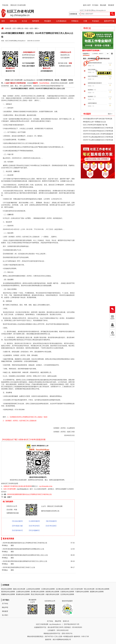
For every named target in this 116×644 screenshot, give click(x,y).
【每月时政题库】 (51, 521)
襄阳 (36, 28)
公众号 (112, 311)
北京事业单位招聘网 (63, 589)
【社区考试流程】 (51, 526)
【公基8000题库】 (34, 521)
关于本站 (5, 604)
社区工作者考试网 (16, 80)
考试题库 (48, 21)
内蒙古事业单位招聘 (52, 594)
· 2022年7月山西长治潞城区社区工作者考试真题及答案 (98, 140)
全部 (31, 28)
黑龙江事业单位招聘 (38, 594)
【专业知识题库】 (17, 521)
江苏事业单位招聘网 (48, 589)
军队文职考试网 (89, 589)
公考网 (112, 335)
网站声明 (5, 607)
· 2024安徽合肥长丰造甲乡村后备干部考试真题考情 (97, 119)
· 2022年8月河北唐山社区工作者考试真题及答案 (98, 134)
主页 (14, 28)
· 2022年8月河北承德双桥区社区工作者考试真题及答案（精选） (98, 128)
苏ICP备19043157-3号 (72, 624)
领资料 (112, 319)
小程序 (112, 327)
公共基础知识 (61, 21)
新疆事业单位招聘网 (97, 592)
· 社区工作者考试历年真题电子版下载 (95, 125)
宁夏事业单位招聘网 (82, 592)
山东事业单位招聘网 (33, 589)
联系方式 (66, 621)
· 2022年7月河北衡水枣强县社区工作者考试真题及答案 (98, 131)
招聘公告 (13, 21)
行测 (85, 21)
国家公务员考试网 (19, 589)
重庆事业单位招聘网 (8, 592)
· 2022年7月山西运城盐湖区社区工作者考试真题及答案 (98, 137)
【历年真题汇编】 (17, 526)
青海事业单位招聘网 (23, 594)
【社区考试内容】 (34, 526)
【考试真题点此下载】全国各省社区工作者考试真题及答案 (23, 440)
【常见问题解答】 (34, 530)
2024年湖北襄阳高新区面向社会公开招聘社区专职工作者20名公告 (29, 494)
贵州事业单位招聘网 (38, 592)
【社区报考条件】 (17, 530)
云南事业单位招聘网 (23, 592)
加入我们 (5, 615)
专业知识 (95, 21)
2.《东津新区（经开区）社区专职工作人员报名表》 (20, 421)
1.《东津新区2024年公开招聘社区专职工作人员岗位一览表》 (28, 417)
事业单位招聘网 (7, 589)
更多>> (110, 114)
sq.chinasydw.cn (29, 80)
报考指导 (36, 21)
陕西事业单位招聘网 (52, 592)
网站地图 (103, 5)
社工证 (24, 21)
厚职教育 (111, 5)
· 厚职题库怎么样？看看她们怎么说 (94, 122)
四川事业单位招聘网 (102, 589)
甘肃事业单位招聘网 (67, 592)
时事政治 (75, 21)
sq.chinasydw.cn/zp (46, 486)
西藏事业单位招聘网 (8, 594)
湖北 (27, 28)
